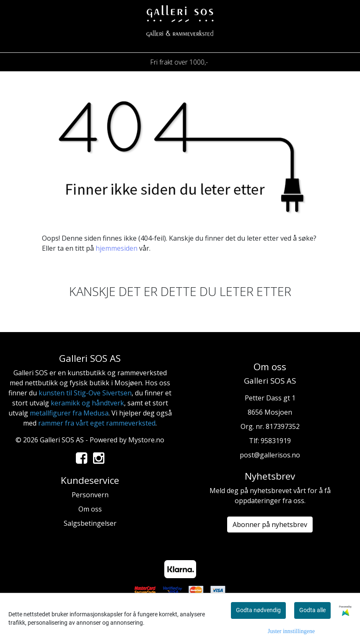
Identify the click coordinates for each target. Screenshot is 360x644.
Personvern (90, 495)
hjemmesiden (117, 248)
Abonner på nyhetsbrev (270, 525)
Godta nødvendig (258, 610)
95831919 (276, 441)
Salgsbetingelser (90, 523)
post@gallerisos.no (270, 455)
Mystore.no (146, 440)
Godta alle (312, 610)
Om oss (90, 509)
